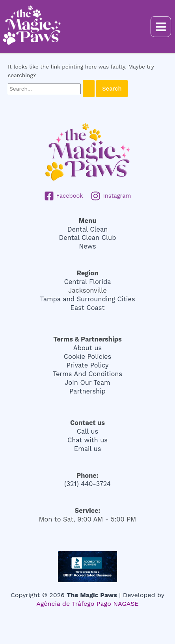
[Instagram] (111, 196)
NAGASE (126, 604)
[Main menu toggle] (161, 27)
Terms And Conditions (87, 374)
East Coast (88, 308)
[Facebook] (64, 196)
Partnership (87, 391)
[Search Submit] (89, 89)
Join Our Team (87, 383)
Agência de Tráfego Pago (74, 604)
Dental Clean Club (88, 238)
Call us (87, 431)
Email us (88, 449)
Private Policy (88, 365)
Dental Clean (88, 229)
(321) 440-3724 (87, 484)
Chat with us (87, 440)
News (87, 246)
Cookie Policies (87, 357)
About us (87, 348)
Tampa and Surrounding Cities (87, 299)
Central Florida (88, 282)
